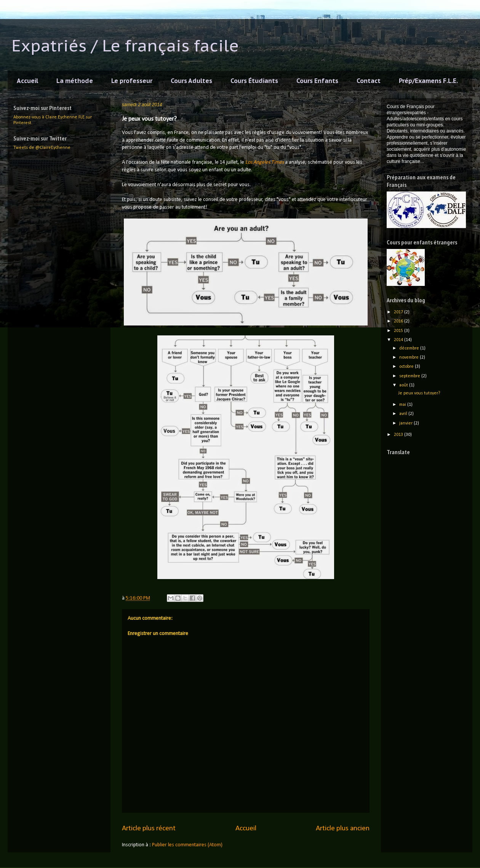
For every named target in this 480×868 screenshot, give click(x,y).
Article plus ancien (343, 828)
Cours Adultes (191, 81)
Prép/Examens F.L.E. (428, 81)
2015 (399, 331)
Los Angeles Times (265, 162)
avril (404, 414)
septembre (410, 376)
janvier (406, 423)
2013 (399, 435)
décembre (410, 348)
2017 (399, 312)
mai (403, 405)
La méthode (75, 81)
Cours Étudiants (254, 81)
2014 (399, 340)
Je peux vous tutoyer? (419, 393)
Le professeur (132, 81)
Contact (369, 81)
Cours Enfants (317, 81)
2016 (399, 321)
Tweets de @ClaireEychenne (42, 148)
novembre (410, 357)
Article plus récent (149, 828)
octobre (407, 367)
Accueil (27, 81)
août (404, 385)
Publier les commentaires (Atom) (187, 845)
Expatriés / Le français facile (125, 45)
